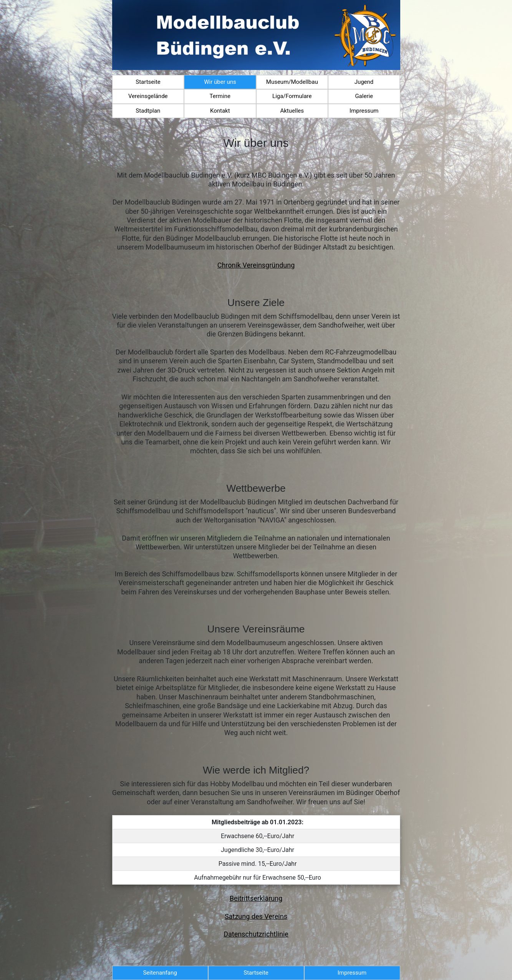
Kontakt (220, 111)
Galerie (364, 96)
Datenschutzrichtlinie (256, 934)
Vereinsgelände (148, 96)
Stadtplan (148, 111)
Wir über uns (220, 82)
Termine (220, 96)
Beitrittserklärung (256, 898)
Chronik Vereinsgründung (256, 265)
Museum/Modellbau (292, 82)
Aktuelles (292, 111)
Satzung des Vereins (256, 916)
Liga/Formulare (292, 96)
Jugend (364, 82)
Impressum (364, 111)
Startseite (148, 82)
